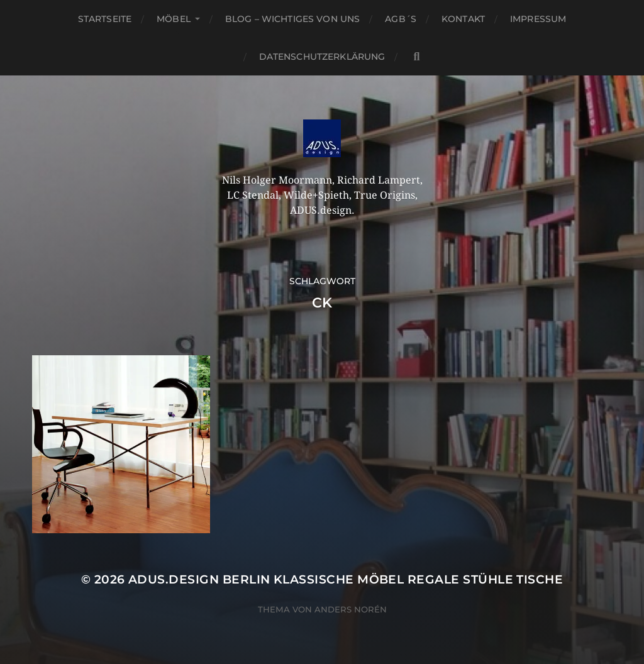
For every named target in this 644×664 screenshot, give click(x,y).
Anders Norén (351, 609)
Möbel (174, 19)
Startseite (105, 19)
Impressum (538, 19)
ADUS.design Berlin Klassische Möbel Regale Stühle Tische (346, 579)
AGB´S (401, 19)
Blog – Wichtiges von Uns (292, 19)
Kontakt (463, 19)
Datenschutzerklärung (322, 57)
